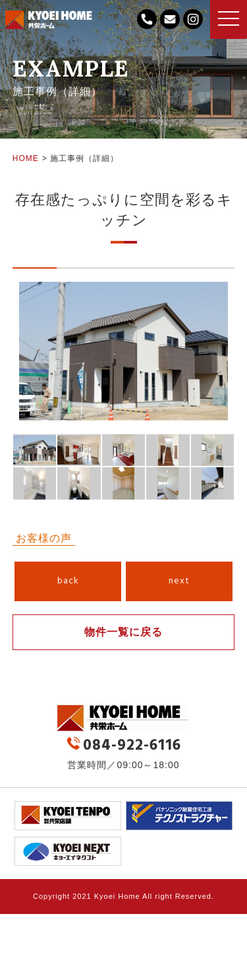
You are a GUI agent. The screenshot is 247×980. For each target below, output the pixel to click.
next (179, 581)
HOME (26, 158)
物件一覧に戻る (123, 632)
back (68, 581)
